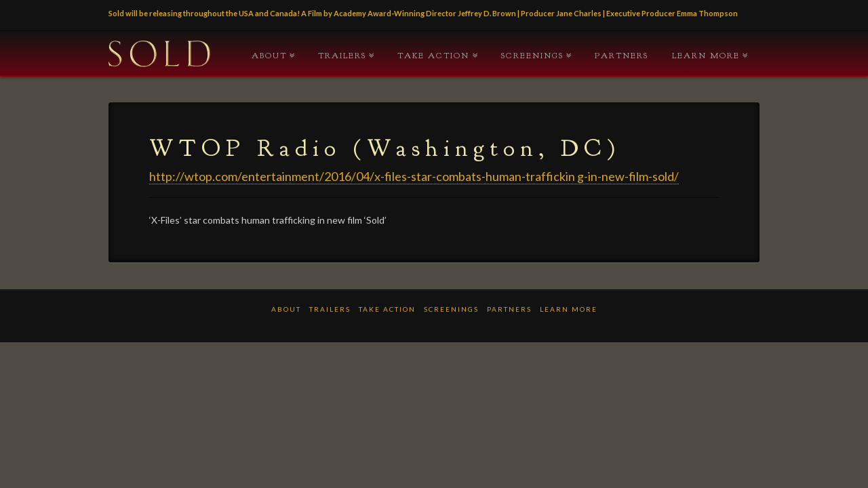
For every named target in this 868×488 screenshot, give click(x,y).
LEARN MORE (706, 56)
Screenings (532, 56)
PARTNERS (622, 56)
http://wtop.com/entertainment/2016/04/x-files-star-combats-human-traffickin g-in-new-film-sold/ (414, 176)
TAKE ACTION (433, 56)
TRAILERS (342, 56)
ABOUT (269, 56)
